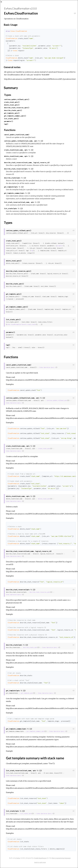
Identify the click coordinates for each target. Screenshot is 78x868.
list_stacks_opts (26, 814)
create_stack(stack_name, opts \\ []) (19, 150)
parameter (60, 246)
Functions (10, 130)
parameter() (9, 121)
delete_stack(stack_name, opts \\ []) (19, 156)
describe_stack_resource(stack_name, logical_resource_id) (27, 163)
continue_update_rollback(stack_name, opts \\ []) (24, 141)
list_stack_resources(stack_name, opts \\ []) (22, 202)
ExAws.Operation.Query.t (48, 367)
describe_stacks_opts (30, 647)
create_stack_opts (44, 449)
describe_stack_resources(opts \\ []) (19, 169)
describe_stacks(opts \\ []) (15, 178)
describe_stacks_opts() (13, 110)
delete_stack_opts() (12, 105)
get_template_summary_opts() (15, 116)
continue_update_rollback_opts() (17, 99)
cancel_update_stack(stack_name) (17, 135)
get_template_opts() (12, 113)
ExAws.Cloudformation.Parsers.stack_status (21, 324)
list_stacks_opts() (11, 119)
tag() (6, 124)
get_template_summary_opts (35, 731)
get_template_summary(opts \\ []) (17, 193)
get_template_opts (27, 693)
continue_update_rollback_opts (57, 400)
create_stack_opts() (12, 102)
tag (32, 251)
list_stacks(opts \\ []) (13, 208)
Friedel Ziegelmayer (40, 858)
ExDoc (18, 858)
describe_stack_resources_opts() (17, 108)
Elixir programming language (61, 858)
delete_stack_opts (44, 499)
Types (8, 95)
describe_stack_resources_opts (40, 592)
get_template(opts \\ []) (14, 187)
